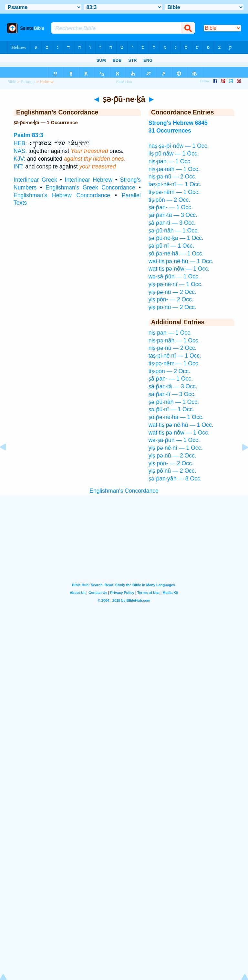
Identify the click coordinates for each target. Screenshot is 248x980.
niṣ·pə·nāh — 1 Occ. (174, 169)
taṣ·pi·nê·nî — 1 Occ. (175, 184)
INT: (19, 167)
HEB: (20, 143)
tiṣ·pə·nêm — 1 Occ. (174, 192)
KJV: (20, 159)
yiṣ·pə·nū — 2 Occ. (172, 292)
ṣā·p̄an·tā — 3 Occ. (173, 215)
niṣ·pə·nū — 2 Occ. (173, 177)
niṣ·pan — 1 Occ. (170, 161)
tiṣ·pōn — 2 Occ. (169, 200)
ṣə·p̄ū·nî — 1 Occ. (171, 246)
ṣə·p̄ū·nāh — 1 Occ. (174, 231)
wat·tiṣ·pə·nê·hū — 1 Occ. (181, 261)
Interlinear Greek (35, 180)
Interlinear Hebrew (89, 180)
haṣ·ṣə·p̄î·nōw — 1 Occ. (179, 146)
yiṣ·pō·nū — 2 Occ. (172, 307)
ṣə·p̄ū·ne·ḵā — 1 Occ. (176, 238)
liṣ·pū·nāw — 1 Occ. (174, 154)
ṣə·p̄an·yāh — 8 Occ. (175, 479)
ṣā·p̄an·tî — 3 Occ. (172, 223)
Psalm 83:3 (28, 135)
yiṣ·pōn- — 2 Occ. (171, 299)
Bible (12, 82)
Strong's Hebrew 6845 (178, 123)
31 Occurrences (170, 131)
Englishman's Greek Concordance (90, 188)
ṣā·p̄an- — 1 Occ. (171, 207)
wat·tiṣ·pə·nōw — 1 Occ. (179, 269)
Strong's (28, 82)
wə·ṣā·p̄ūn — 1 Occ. (174, 276)
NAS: (20, 151)
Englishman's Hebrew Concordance (62, 195)
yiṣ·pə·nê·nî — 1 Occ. (176, 284)
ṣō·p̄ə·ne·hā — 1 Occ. (176, 253)
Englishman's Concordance (124, 491)
